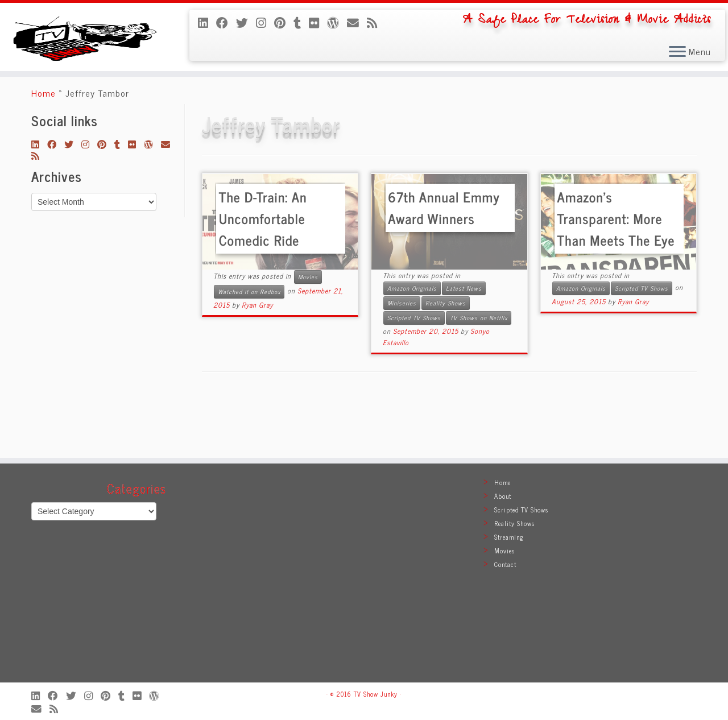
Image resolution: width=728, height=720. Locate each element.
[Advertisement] (364, 578)
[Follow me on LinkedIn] (207, 22)
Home (44, 150)
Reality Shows (446, 360)
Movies (308, 334)
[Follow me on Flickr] (318, 22)
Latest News (464, 345)
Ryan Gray (257, 362)
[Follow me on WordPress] (337, 22)
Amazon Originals (412, 345)
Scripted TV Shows (414, 375)
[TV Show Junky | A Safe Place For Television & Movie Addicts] (84, 63)
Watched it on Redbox (249, 348)
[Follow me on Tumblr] (301, 22)
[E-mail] (357, 22)
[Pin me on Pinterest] (284, 22)
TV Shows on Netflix (479, 375)
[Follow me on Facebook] (226, 22)
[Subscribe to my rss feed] (376, 22)
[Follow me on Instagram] (265, 22)
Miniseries (402, 360)
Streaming (509, 537)
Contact (505, 564)
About (503, 496)
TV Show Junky (376, 694)
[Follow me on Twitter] (246, 22)
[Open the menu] (677, 52)
